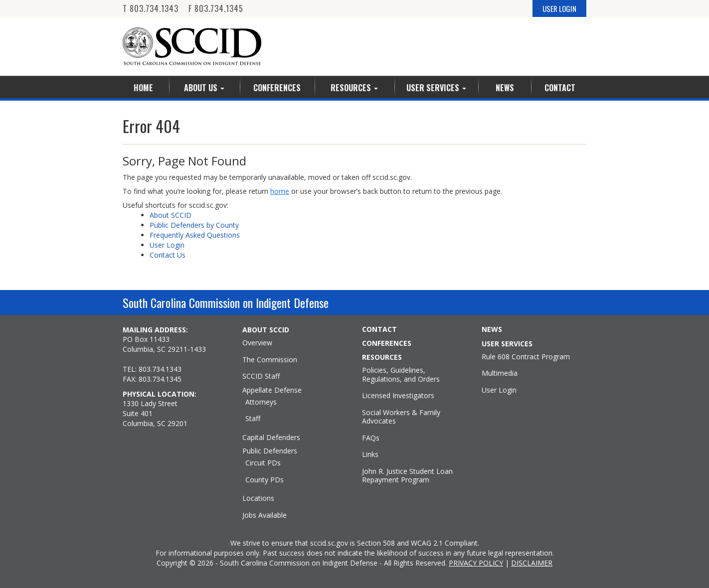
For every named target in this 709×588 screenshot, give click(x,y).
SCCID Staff (261, 376)
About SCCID (171, 215)
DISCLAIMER (532, 563)
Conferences (277, 88)
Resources (354, 88)
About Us (204, 88)
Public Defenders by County (194, 225)
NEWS (492, 329)
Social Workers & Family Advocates (401, 417)
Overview (257, 343)
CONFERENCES (387, 343)
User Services (436, 88)
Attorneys (261, 402)
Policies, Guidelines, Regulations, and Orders (401, 374)
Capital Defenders (271, 438)
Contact (560, 88)
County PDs (265, 480)
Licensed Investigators (398, 396)
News (505, 88)
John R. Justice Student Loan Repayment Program (407, 476)
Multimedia (500, 373)
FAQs (371, 438)
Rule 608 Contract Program (526, 357)
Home (143, 88)
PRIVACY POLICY (476, 563)
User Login (167, 245)
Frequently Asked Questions (195, 235)
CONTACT (379, 329)
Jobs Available (265, 515)
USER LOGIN (559, 8)
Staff (253, 419)
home (280, 191)
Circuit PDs (263, 463)
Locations (258, 498)
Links (370, 454)
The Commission (270, 360)
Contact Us (168, 255)
